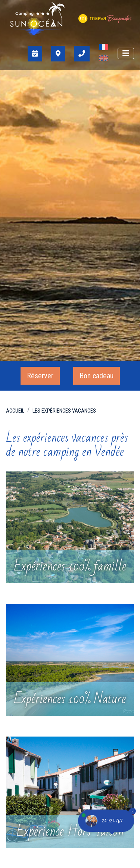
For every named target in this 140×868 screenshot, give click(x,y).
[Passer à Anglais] (104, 59)
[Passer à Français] (104, 48)
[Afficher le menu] (126, 53)
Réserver (40, 376)
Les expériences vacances (64, 411)
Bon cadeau (97, 376)
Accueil (15, 411)
